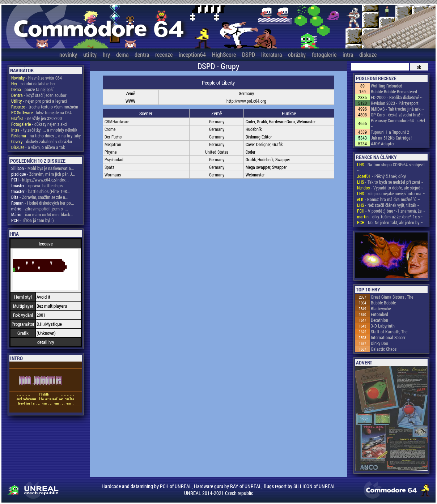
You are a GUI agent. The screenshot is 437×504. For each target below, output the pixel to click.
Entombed (379, 314)
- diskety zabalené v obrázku (42, 141)
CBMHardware (117, 121)
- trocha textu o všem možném (45, 107)
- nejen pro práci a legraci (39, 101)
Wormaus (113, 175)
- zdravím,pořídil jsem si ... (40, 209)
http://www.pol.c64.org (246, 101)
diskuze (368, 54)
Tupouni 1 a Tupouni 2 (390, 132)
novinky (68, 54)
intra (348, 54)
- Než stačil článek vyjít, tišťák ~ (388, 205)
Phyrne (111, 152)
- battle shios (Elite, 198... (41, 191)
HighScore (224, 54)
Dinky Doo (379, 343)
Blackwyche (381, 308)
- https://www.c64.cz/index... (40, 180)
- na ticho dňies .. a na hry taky (46, 136)
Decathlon (379, 320)
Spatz (109, 167)
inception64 (192, 54)
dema (122, 54)
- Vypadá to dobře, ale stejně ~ (390, 188)
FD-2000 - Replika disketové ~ (397, 97)
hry (106, 54)
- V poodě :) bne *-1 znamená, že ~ (391, 211)
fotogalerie (324, 54)
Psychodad (114, 159)
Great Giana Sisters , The (392, 297)
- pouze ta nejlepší (32, 89)
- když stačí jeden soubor (39, 95)
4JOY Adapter (383, 144)
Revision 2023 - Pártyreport (395, 103)
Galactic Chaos (384, 349)
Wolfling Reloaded (387, 86)
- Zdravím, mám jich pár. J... (43, 174)
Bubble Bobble (383, 303)
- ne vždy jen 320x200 (37, 118)
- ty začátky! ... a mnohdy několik (44, 130)
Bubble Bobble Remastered (394, 91)
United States (217, 152)
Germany (246, 93)
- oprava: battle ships (37, 185)
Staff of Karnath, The (389, 332)
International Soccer (388, 337)
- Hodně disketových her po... (43, 203)
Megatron (113, 144)
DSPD (249, 54)
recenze (164, 54)
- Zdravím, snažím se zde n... (40, 197)
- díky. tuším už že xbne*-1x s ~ (390, 217)
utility (90, 54)
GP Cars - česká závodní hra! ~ (397, 115)
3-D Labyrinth (383, 326)
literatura (271, 54)
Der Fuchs (113, 137)
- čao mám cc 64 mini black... (42, 214)
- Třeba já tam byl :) (33, 220)
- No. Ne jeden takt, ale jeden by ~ (390, 222)
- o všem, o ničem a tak (38, 147)
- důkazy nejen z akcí (39, 124)
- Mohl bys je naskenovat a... (43, 168)
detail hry (46, 342)
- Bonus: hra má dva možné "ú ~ (389, 199)
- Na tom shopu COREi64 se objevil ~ (391, 167)
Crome (110, 129)
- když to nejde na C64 (41, 112)
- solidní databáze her (33, 84)
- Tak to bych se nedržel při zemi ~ (390, 182)
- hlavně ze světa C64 (37, 78)
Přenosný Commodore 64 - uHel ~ (398, 123)
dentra (142, 54)
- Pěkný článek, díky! (382, 176)
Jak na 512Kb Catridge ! (392, 138)
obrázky (297, 54)
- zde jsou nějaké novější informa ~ (391, 193)
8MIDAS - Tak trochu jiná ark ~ (397, 109)
